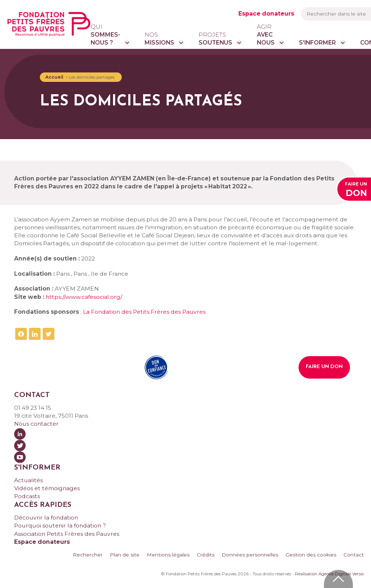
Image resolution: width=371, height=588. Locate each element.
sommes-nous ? (105, 34)
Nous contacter (36, 424)
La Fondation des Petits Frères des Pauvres (144, 312)
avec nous (266, 34)
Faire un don (324, 367)
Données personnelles (250, 555)
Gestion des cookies (311, 555)
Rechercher (88, 555)
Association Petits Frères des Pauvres (67, 534)
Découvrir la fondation (46, 518)
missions (159, 38)
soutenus (215, 38)
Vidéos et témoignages (47, 488)
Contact (354, 555)
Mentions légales (168, 555)
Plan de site (125, 555)
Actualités (28, 480)
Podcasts (27, 496)
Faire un (356, 190)
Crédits (206, 555)
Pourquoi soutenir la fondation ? (60, 526)
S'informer (317, 43)
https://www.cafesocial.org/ (84, 297)
